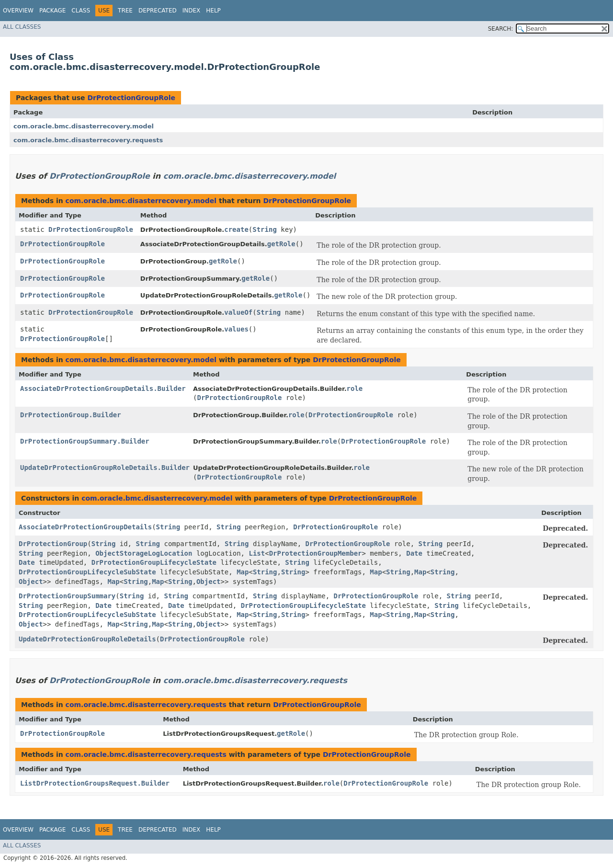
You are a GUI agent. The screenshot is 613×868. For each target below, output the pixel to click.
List (257, 553)
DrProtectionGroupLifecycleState (154, 562)
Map (243, 572)
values (236, 329)
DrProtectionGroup (53, 544)
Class (81, 11)
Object (31, 582)
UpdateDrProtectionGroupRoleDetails (87, 639)
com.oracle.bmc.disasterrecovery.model (84, 126)
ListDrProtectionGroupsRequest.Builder (95, 783)
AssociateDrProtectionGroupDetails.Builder (103, 388)
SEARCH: (501, 29)
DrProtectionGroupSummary (67, 596)
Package (52, 11)
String (265, 229)
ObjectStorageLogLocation (144, 553)
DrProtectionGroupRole (131, 98)
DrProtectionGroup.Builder (71, 415)
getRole (281, 244)
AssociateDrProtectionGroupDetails (85, 527)
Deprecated (158, 11)
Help (213, 11)
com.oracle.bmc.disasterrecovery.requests (88, 140)
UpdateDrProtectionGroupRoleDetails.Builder (105, 468)
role (355, 388)
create (236, 229)
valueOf (238, 312)
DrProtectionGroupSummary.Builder (85, 441)
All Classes (22, 27)
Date (414, 553)
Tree (125, 11)
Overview (18, 11)
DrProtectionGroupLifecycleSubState (87, 572)
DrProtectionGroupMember (316, 553)
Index (192, 11)
